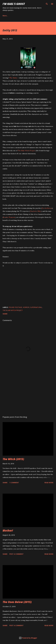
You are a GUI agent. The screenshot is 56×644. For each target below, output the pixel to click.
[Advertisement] (28, 394)
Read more (49, 483)
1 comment (14, 483)
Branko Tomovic (9, 217)
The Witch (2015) (13, 459)
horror (26, 307)
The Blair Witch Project (27, 151)
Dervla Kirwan (47, 208)
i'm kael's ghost (14, 4)
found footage (15, 307)
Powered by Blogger (28, 638)
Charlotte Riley (35, 211)
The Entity (13, 78)
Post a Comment (16, 554)
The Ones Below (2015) (17, 602)
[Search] (47, 4)
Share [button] (5, 314)
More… (5, 16)
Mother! (8, 530)
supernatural (36, 307)
